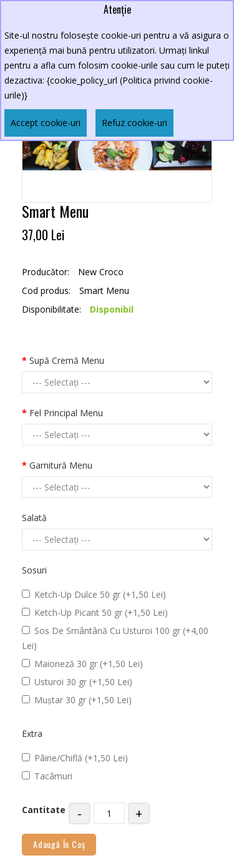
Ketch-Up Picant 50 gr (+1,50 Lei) (95, 612)
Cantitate (44, 810)
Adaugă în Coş (59, 844)
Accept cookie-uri (46, 123)
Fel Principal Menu (66, 413)
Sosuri (34, 570)
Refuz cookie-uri (134, 123)
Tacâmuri (47, 776)
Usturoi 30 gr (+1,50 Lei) (77, 682)
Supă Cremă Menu (67, 360)
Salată (34, 518)
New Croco (101, 272)
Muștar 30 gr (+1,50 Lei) (77, 700)
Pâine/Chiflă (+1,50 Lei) (75, 758)
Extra (32, 734)
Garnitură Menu (61, 465)
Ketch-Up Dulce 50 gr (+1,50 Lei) (94, 594)
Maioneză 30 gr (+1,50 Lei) (82, 664)
